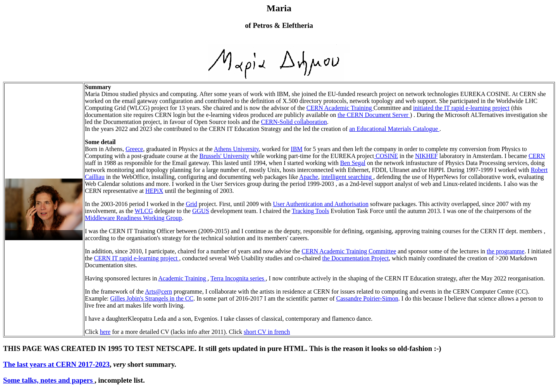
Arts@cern (158, 291)
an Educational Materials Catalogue (394, 129)
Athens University (236, 149)
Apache (309, 177)
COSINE (386, 156)
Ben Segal (353, 163)
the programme (505, 251)
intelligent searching (347, 177)
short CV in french (267, 332)
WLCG (144, 211)
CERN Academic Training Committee (349, 251)
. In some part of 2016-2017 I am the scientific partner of (265, 298)
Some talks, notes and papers (49, 380)
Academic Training (183, 278)
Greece (134, 149)
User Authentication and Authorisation (321, 204)
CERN (537, 156)
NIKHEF (426, 156)
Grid (191, 204)
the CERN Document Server (374, 115)
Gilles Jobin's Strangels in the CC (152, 298)
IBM (296, 149)
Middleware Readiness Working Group (133, 218)
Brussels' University (224, 156)
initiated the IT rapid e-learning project (461, 108)
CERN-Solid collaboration (294, 122)
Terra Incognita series (238, 278)
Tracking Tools (310, 211)
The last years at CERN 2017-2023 (56, 364)
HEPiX (154, 191)
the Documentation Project (356, 258)
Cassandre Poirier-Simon (367, 298)
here (105, 332)
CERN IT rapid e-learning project (137, 258)
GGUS (201, 211)
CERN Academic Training (340, 108)
